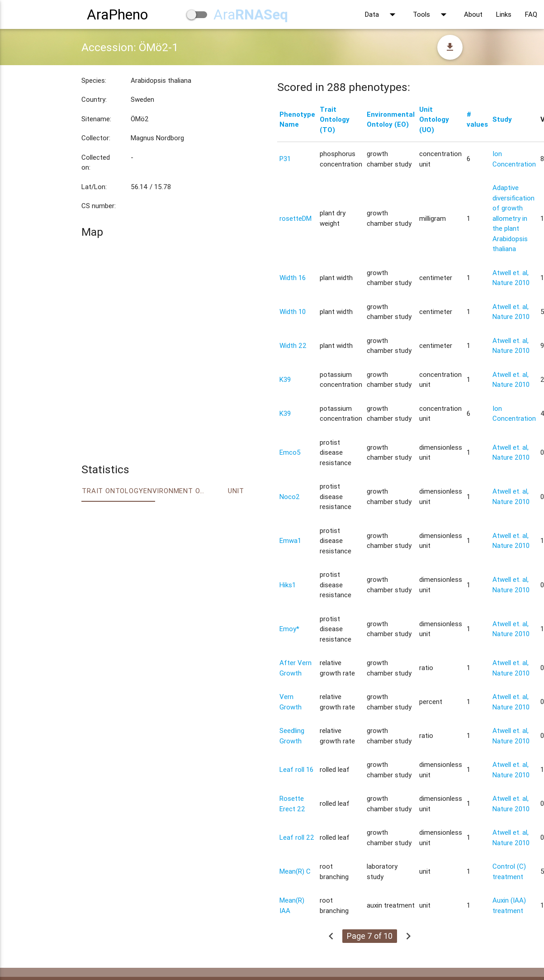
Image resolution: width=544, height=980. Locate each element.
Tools (432, 14)
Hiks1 (288, 585)
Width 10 (293, 312)
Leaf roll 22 (297, 837)
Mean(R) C (295, 871)
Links (504, 14)
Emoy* (289, 629)
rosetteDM (296, 218)
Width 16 (293, 278)
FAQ (531, 14)
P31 (285, 159)
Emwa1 (290, 540)
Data (382, 14)
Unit (236, 491)
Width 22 (293, 345)
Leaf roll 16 (296, 769)
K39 (285, 379)
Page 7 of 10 (370, 936)
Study (502, 119)
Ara (251, 14)
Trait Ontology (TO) (335, 119)
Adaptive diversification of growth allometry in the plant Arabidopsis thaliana (513, 218)
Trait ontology (112, 491)
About (473, 14)
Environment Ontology (174, 491)
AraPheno (117, 14)
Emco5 (290, 452)
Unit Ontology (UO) (434, 119)
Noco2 (290, 497)
